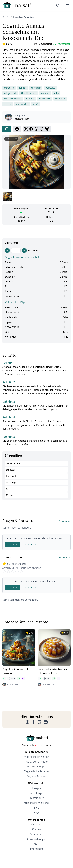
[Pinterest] (27, 722)
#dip (56, 93)
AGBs (37, 844)
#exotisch (9, 88)
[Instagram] (40, 722)
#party (8, 104)
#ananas (45, 93)
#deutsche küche (13, 99)
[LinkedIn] (46, 722)
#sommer (36, 88)
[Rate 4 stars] (17, 572)
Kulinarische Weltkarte (36, 803)
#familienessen (28, 93)
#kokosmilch (22, 104)
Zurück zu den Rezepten (18, 17)
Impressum (36, 849)
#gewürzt (50, 88)
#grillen (22, 88)
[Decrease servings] (7, 250)
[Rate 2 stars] (8, 572)
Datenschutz (36, 834)
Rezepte (37, 788)
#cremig (30, 99)
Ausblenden (65, 521)
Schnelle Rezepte (36, 766)
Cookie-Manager (36, 839)
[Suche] (58, 5)
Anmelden (13, 544)
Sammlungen (36, 793)
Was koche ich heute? (37, 757)
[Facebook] (34, 722)
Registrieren (30, 544)
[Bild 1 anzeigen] (8, 196)
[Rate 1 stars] (4, 572)
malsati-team (22, 119)
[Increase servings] (24, 250)
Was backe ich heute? (36, 762)
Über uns (36, 825)
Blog (36, 808)
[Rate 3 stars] (13, 572)
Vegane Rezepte (36, 776)
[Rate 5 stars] (21, 572)
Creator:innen (36, 798)
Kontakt (37, 829)
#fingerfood (10, 93)
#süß (36, 104)
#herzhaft (60, 99)
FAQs (36, 812)
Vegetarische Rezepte (36, 771)
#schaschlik (45, 99)
